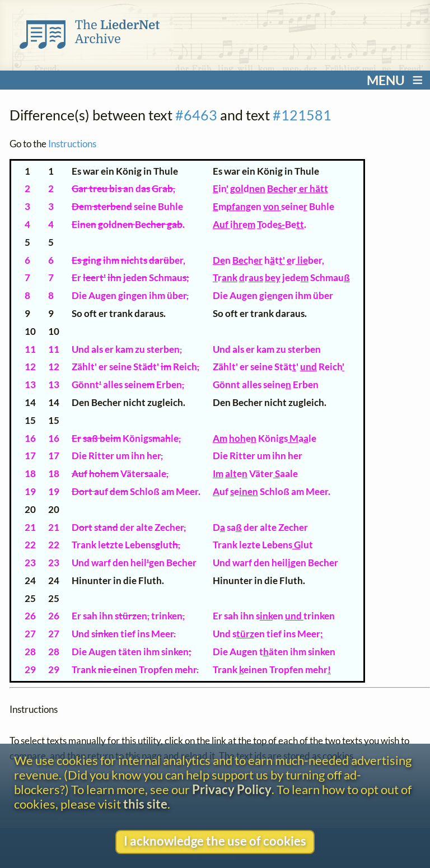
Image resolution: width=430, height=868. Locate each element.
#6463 (196, 115)
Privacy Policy (232, 790)
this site (145, 804)
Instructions (72, 144)
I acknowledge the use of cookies (215, 841)
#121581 (302, 115)
